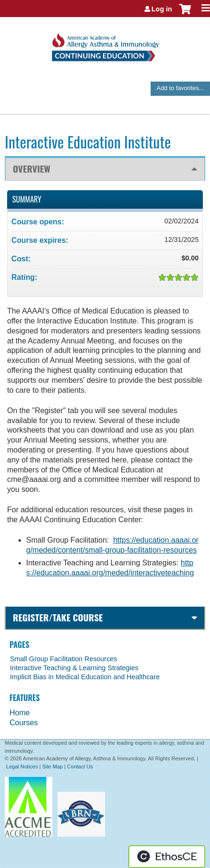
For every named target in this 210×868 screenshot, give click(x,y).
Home (20, 713)
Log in (162, 9)
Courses (24, 723)
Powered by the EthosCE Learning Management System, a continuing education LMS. (167, 857)
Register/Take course (58, 617)
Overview (32, 169)
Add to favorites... (181, 88)
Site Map (52, 766)
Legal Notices (22, 766)
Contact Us (80, 766)
